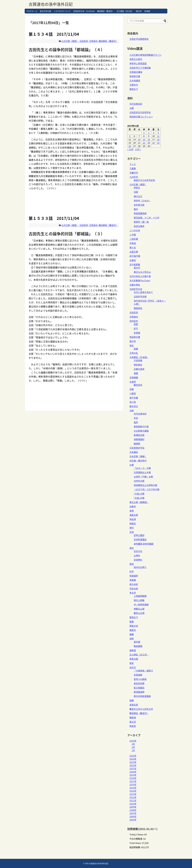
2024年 (133, 759)
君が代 (137, 268)
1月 (133, 750)
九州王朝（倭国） (70, 41)
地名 (132, 345)
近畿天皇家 (139, 369)
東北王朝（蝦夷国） (139, 502)
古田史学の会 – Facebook (84, 11)
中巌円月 (134, 173)
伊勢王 (137, 188)
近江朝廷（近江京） (125, 11)
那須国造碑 (139, 692)
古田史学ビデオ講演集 (140, 68)
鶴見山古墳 (139, 613)
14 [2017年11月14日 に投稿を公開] (139, 139)
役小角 (133, 402)
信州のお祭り (140, 567)
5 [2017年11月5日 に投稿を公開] (130, 136)
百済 (132, 532)
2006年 (133, 816)
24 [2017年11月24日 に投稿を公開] (153, 143)
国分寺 (139, 11)
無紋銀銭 (138, 646)
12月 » (138, 149)
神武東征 (138, 365)
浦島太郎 (134, 515)
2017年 (133, 781)
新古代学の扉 (45, 11)
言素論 (147, 11)
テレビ (133, 164)
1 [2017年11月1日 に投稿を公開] (144, 133)
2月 (133, 747)
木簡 (132, 465)
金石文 (133, 667)
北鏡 (132, 108)
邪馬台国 (134, 659)
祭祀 (132, 564)
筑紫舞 (133, 580)
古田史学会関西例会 (139, 39)
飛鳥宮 (133, 726)
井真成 (133, 243)
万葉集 (133, 168)
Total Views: (136, 843)
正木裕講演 (135, 80)
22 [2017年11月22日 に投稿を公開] (144, 143)
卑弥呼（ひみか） (142, 201)
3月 (133, 744)
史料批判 (134, 321)
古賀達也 (93, 41)
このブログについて (62, 11)
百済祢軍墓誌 (140, 539)
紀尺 (136, 328)
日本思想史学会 (137, 448)
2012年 (133, 797)
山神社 (137, 555)
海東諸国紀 (139, 439)
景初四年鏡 (139, 683)
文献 (132, 410)
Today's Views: (137, 834)
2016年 (133, 784)
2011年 (133, 800)
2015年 (133, 788)
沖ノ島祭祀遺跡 (141, 604)
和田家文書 (135, 76)
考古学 (133, 593)
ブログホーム (32, 11)
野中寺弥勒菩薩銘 (142, 696)
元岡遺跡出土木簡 (142, 472)
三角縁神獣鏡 (140, 596)
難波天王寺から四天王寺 (141, 709)
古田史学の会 (136, 289)
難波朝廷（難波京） (106, 11)
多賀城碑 (138, 675)
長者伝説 (134, 705)
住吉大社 (138, 551)
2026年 (133, 741)
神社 (132, 548)
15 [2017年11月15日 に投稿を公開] (144, 139)
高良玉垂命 (139, 226)
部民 (132, 663)
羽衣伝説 (134, 588)
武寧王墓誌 (139, 535)
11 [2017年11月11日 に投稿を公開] (158, 136)
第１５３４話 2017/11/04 (54, 34)
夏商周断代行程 (141, 426)
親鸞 (132, 634)
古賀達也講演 (136, 72)
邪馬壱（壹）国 (141, 222)
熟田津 (133, 519)
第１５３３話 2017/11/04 (54, 218)
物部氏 (133, 523)
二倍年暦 (134, 239)
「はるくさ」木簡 (142, 468)
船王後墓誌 (139, 688)
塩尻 (136, 422)
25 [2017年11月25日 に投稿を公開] (158, 143)
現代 (132, 528)
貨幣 (132, 639)
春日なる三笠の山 (142, 272)
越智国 (133, 650)
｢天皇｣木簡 (139, 498)
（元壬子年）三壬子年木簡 (147, 489)
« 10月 (130, 149)
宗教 (132, 389)
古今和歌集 (135, 264)
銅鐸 (132, 700)
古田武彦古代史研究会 (140, 112)
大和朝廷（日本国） (139, 357)
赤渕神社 (138, 560)
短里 (136, 324)
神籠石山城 (139, 609)
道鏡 (136, 373)
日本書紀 (134, 452)
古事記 (133, 260)
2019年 (133, 775)
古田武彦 (84, 41)
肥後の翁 (134, 626)
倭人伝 (133, 247)
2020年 (133, 772)
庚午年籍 (134, 398)
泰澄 (132, 511)
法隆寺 (133, 506)
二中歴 (133, 235)
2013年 (133, 794)
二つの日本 (135, 230)
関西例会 (138, 308)
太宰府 (133, 382)
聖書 (132, 622)
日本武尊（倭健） (138, 456)
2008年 (133, 810)
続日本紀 (134, 584)
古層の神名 (135, 285)
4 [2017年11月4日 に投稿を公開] (158, 133)
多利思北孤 (139, 205)
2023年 (133, 762)
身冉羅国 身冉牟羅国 (144, 544)
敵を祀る (134, 406)
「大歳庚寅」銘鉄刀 (143, 671)
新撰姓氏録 (139, 435)
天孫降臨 (134, 377)
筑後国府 (134, 576)
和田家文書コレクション (141, 117)
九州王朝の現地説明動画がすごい (145, 55)
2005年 (133, 820)
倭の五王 (138, 196)
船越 (136, 349)
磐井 (136, 209)
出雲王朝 (134, 252)
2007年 (133, 813)
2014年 (133, 791)
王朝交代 (134, 85)
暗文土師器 (139, 600)
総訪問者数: (135, 847)
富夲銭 (137, 642)
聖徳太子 (134, 89)
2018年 (133, 778)
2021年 (133, 768)
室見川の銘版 (140, 679)
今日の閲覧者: (136, 839)
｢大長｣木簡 (139, 494)
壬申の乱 (134, 353)
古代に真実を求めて (143, 292)
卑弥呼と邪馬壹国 (138, 63)
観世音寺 (138, 385)
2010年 (133, 804)
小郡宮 (133, 393)
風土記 (133, 722)
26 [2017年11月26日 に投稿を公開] (130, 146)
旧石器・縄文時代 (138, 461)
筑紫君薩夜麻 (140, 213)
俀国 (136, 192)
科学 (132, 571)
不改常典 (138, 360)
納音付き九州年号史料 (144, 180)
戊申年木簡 (139, 481)
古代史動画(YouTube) (140, 280)
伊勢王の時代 (136, 59)
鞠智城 (133, 717)
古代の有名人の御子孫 (140, 276)
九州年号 (134, 177)
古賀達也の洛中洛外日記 (51, 4)
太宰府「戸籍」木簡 (143, 477)
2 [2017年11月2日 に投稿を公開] (149, 133)
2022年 (133, 765)
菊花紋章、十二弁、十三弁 (147, 218)
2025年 (133, 756)
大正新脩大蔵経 (141, 431)
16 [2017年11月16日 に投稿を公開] (149, 139)
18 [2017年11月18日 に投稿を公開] (158, 139)
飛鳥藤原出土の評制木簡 (145, 485)
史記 (136, 418)
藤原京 (133, 630)
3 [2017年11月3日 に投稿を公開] (154, 133)
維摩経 (137, 444)
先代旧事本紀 (136, 104)
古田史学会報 (140, 296)
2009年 (133, 807)
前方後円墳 (135, 256)
